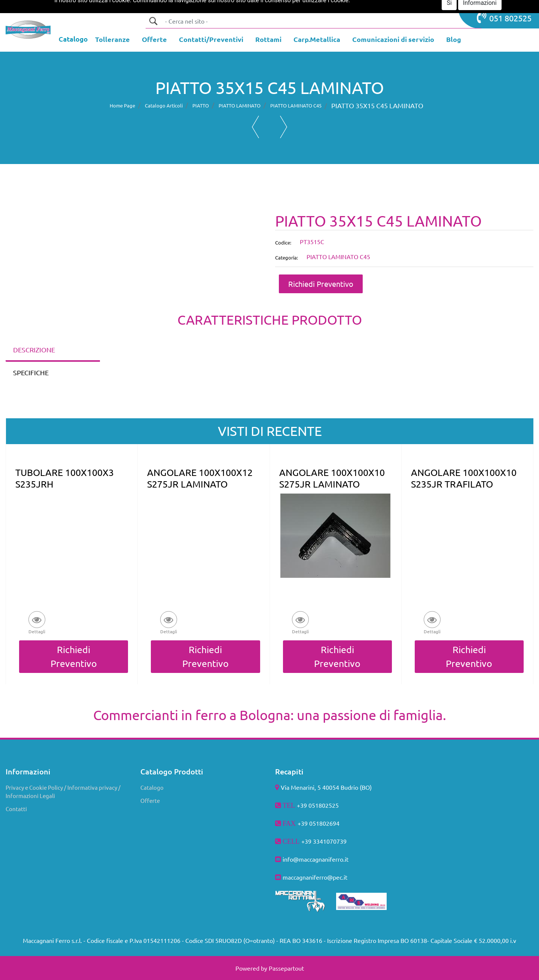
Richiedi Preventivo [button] (321, 284)
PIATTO (201, 105)
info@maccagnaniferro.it (316, 859)
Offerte (150, 800)
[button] (153, 21)
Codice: (283, 242)
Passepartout (286, 968)
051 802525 (504, 17)
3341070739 (330, 841)
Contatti (16, 809)
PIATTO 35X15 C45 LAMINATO (377, 105)
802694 (329, 823)
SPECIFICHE (31, 372)
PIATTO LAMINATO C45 (296, 105)
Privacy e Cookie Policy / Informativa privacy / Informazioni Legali (63, 792)
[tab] (53, 350)
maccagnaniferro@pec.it (315, 877)
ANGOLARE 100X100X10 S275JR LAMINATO (332, 478)
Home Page (122, 105)
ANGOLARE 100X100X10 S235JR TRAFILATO (464, 478)
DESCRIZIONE (34, 350)
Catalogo (152, 787)
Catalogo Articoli (164, 105)
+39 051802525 (318, 805)
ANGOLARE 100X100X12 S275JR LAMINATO (200, 478)
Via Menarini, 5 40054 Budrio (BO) (326, 787)
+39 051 (308, 823)
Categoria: (287, 257)
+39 (307, 841)
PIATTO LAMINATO (240, 105)
